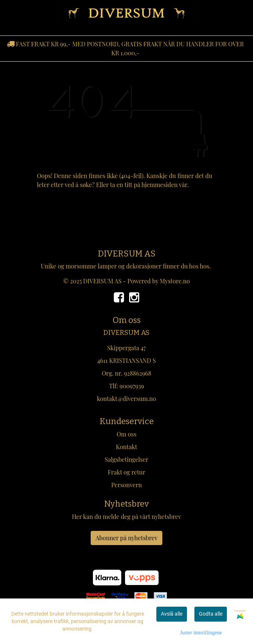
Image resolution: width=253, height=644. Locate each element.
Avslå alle (172, 614)
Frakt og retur (127, 472)
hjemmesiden (160, 185)
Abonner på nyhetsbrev (126, 538)
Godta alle (211, 614)
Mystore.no (175, 281)
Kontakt (127, 447)
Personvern (126, 485)
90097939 (132, 386)
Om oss (126, 434)
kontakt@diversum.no (127, 399)
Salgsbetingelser (127, 459)
